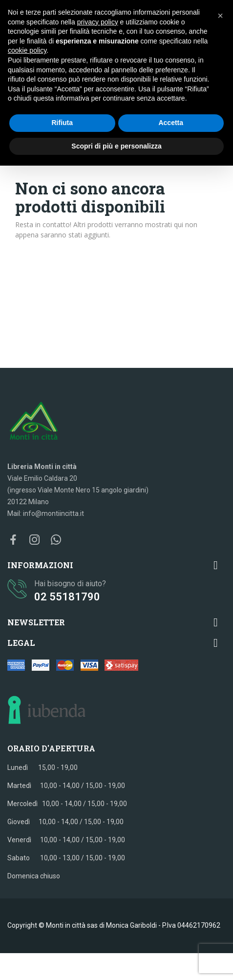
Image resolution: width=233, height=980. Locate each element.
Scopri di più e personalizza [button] (116, 146)
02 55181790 (67, 597)
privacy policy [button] (98, 22)
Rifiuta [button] (62, 123)
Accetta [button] (171, 123)
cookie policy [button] (27, 50)
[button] (220, 16)
